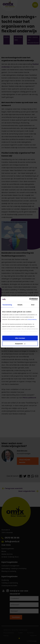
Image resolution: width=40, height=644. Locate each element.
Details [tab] (20, 305)
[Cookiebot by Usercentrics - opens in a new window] (29, 299)
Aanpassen (20, 344)
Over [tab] (33, 305)
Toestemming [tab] (7, 305)
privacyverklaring (32, 319)
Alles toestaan (20, 338)
